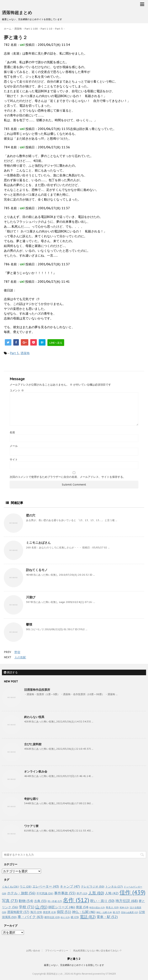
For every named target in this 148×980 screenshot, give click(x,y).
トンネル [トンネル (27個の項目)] (114, 887)
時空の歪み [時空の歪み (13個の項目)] (97, 907)
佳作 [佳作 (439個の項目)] (132, 892)
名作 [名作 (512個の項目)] (76, 900)
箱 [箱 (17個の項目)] (116, 912)
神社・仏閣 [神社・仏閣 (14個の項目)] (104, 912)
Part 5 (14, 353)
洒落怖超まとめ (17, 13)
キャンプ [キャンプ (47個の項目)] (70, 886)
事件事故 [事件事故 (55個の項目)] (65, 893)
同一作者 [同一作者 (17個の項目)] (55, 901)
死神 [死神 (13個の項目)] (124, 907)
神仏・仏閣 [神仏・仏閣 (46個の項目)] (84, 912)
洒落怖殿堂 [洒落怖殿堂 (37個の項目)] (18, 912)
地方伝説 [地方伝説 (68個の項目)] (127, 901)
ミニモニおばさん (38, 543)
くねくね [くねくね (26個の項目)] (10, 887)
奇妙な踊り (31, 799)
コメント (17, 390)
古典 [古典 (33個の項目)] (40, 901)
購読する (11, 672)
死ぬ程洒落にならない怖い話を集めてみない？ (98, 951)
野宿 (17, 652)
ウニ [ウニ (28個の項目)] (26, 887)
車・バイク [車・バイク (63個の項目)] (30, 917)
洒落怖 (25, 353)
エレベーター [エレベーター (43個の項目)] (46, 886)
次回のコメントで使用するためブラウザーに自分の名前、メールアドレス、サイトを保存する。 (68, 477)
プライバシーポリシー (57, 951)
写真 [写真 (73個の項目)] (10, 901)
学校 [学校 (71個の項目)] (27, 907)
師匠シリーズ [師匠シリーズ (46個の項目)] (62, 907)
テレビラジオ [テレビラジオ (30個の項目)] (93, 887)
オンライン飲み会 (36, 771)
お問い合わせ (33, 951)
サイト (14, 459)
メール (14, 446)
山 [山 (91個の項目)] (41, 907)
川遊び (31, 597)
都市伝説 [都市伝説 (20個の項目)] (52, 917)
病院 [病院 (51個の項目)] (64, 912)
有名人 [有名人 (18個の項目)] (112, 907)
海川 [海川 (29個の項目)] (36, 912)
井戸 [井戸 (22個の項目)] (82, 893)
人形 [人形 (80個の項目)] (96, 893)
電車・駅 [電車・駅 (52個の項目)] (107, 917)
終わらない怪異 (34, 717)
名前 (12, 432)
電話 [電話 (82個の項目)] (88, 917)
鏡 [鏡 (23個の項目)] (75, 917)
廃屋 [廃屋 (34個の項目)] (82, 907)
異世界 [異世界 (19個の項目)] (49, 912)
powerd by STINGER (104, 974)
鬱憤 (29, 624)
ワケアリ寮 (31, 826)
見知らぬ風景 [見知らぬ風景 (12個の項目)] (130, 912)
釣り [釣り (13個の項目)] (65, 917)
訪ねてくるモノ (37, 570)
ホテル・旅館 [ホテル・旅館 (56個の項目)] (21, 893)
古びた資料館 (33, 744)
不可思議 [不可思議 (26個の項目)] (45, 893)
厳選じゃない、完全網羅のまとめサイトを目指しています (74, 965)
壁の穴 (31, 515)
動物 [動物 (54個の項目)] (26, 901)
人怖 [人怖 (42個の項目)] (112, 893)
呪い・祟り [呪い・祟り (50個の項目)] (102, 901)
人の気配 (20, 657)
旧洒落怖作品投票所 (37, 690)
